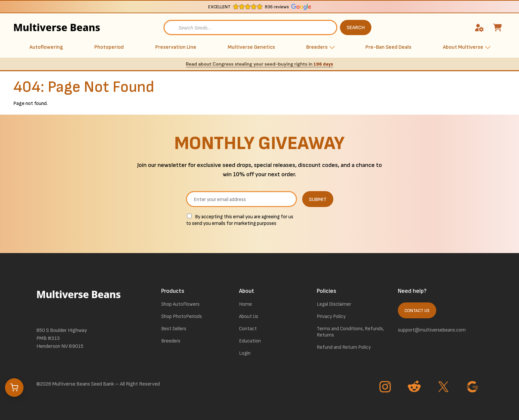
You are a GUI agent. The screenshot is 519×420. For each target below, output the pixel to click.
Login (245, 353)
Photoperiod (109, 47)
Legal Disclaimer (334, 304)
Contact (248, 329)
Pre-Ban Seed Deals (388, 47)
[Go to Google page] (473, 388)
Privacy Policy (331, 316)
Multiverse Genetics (251, 47)
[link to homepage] (79, 302)
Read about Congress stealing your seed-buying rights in (260, 64)
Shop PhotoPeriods (182, 316)
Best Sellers (174, 329)
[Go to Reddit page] (415, 388)
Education (250, 341)
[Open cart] (14, 388)
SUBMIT (318, 200)
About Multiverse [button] (463, 47)
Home (245, 304)
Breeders (171, 341)
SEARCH (356, 28)
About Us (249, 316)
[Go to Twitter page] (444, 388)
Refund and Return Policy (344, 347)
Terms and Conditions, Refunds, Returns (350, 332)
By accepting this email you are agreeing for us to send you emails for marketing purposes (240, 220)
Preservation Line (176, 47)
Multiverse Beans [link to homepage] (41, 27)
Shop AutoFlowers (180, 304)
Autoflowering (46, 47)
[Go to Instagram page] (386, 388)
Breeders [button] (317, 47)
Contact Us (417, 311)
